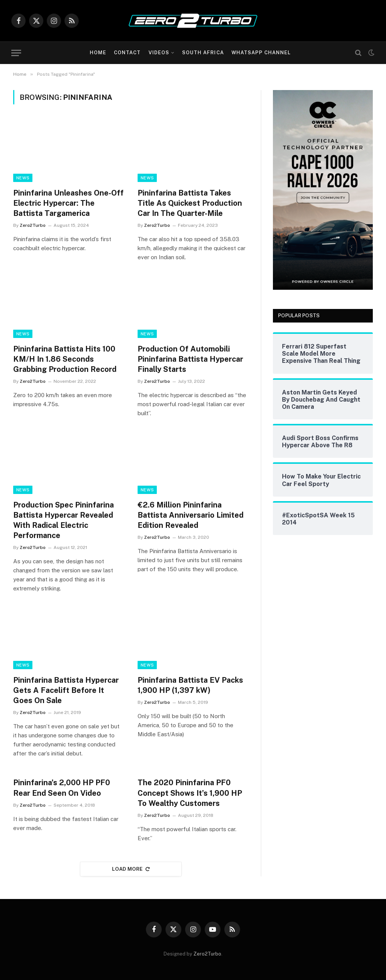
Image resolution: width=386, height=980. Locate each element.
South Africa (203, 53)
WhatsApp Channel (261, 53)
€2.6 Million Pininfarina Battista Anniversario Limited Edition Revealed (191, 515)
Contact (127, 53)
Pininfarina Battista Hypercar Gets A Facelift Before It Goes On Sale (66, 690)
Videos (159, 53)
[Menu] (16, 53)
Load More (131, 869)
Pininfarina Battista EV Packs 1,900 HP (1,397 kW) (190, 685)
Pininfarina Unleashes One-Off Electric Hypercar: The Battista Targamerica (68, 203)
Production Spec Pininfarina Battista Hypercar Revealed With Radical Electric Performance (64, 520)
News (23, 178)
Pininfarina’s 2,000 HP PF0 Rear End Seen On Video (62, 788)
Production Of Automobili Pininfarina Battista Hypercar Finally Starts (190, 359)
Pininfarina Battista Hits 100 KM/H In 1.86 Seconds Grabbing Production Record (65, 359)
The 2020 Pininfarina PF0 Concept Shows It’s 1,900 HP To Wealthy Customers (190, 793)
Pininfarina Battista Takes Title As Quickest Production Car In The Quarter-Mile (190, 203)
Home (98, 53)
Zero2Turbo (33, 225)
